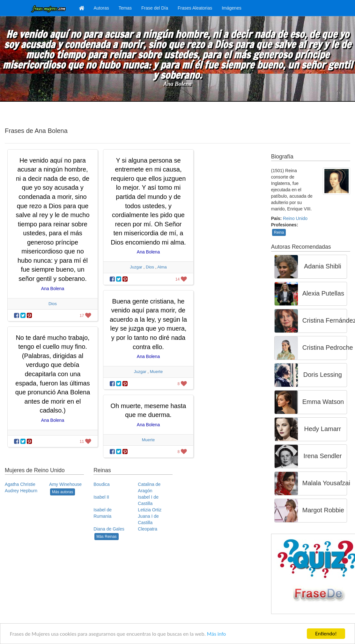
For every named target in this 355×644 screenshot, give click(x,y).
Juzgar (136, 267)
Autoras (101, 8)
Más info (217, 634)
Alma (162, 267)
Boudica (102, 484)
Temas (125, 8)
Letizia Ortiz (150, 510)
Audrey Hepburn (21, 491)
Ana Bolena (177, 84)
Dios (53, 304)
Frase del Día (155, 8)
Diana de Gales (109, 529)
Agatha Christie (20, 484)
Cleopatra (148, 529)
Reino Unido (295, 218)
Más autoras (63, 492)
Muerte (156, 372)
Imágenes (231, 8)
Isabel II (101, 497)
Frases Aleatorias (195, 8)
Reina (279, 232)
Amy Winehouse (65, 484)
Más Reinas (106, 537)
